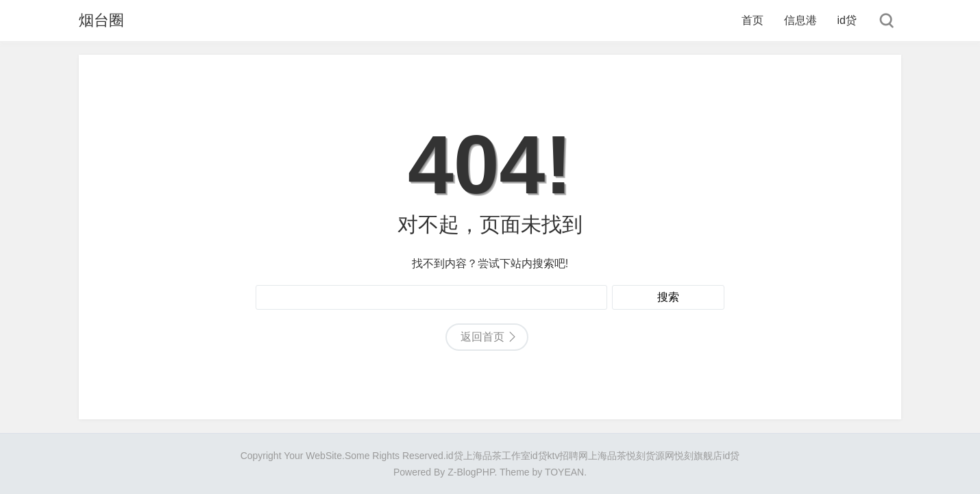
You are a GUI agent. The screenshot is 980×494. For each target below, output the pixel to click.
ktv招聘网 (568, 456)
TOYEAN (564, 472)
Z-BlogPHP (471, 472)
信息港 (800, 20)
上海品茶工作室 (497, 456)
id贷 (847, 20)
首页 (752, 20)
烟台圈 (101, 20)
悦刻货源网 (650, 456)
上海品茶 (607, 456)
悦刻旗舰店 (698, 456)
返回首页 (482, 337)
